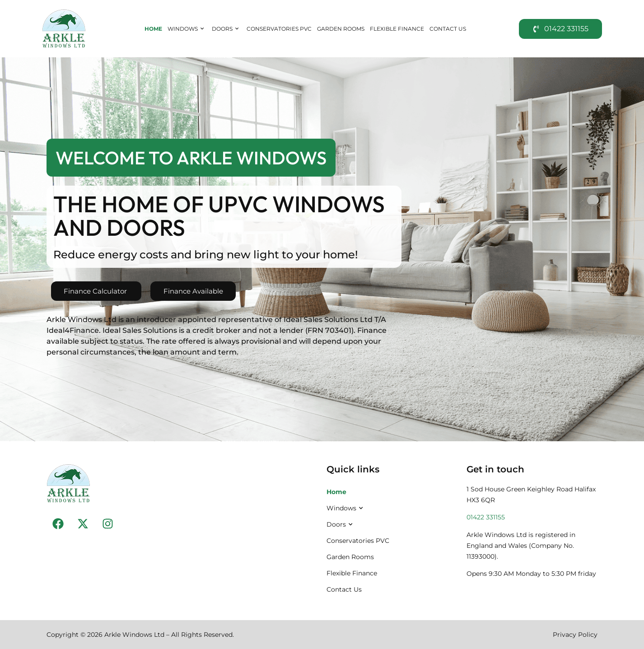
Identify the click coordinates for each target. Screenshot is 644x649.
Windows (187, 29)
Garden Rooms (341, 29)
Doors (226, 29)
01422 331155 (486, 517)
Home (153, 29)
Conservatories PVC (279, 29)
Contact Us (448, 29)
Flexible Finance (397, 29)
